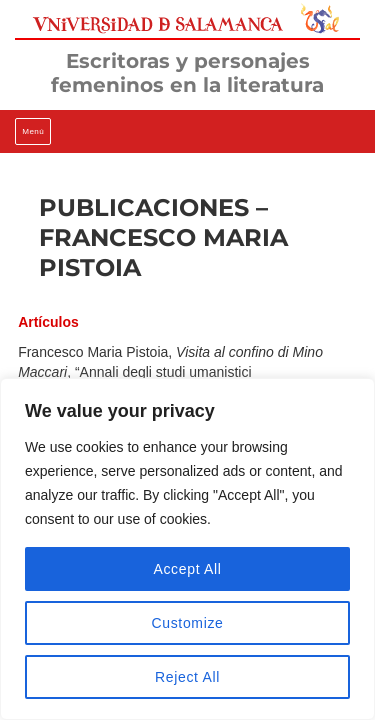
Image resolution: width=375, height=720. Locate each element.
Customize (187, 623)
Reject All (187, 677)
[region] (187, 549)
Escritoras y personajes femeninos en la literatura (187, 73)
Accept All (187, 569)
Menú (33, 131)
